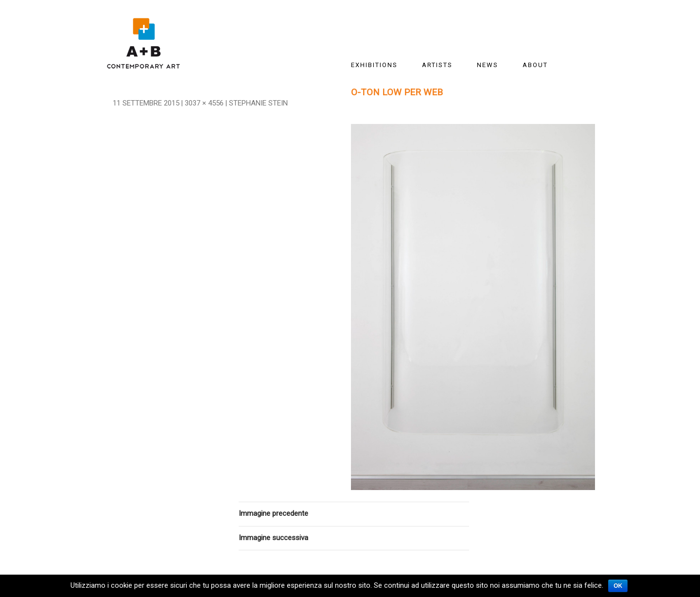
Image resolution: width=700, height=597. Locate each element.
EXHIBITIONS (374, 65)
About (535, 65)
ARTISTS (437, 65)
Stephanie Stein (258, 103)
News (488, 65)
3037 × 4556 (204, 103)
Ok (618, 586)
